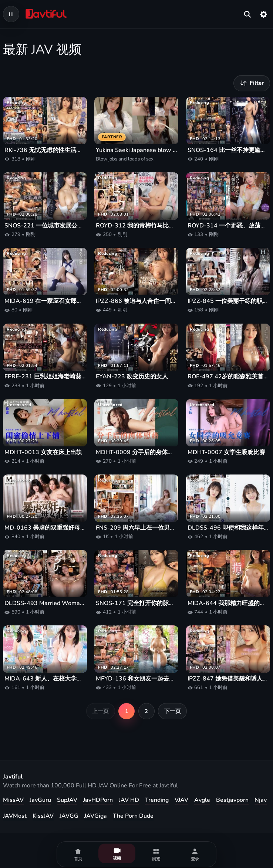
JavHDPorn (98, 800)
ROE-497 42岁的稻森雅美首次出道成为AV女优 (228, 377)
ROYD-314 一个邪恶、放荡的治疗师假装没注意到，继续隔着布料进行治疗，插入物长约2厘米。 (228, 226)
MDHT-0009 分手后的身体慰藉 (136, 452)
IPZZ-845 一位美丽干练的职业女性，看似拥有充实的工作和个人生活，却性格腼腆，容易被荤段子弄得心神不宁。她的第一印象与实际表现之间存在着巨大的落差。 (228, 301)
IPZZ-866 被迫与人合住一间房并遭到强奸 (136, 301)
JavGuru (40, 800)
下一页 (173, 711)
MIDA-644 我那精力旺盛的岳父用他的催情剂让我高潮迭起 (228, 603)
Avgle (202, 800)
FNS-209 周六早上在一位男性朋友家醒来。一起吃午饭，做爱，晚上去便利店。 (136, 528)
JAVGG (69, 816)
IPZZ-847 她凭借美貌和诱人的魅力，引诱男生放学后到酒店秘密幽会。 (228, 679)
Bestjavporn (232, 800)
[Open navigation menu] (11, 14)
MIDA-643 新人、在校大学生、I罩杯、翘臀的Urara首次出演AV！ (45, 679)
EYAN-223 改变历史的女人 (132, 377)
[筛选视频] (252, 83)
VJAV (181, 800)
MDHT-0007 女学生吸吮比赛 (226, 452)
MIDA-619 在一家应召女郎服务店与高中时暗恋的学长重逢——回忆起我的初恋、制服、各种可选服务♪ (45, 301)
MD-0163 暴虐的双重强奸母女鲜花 (45, 528)
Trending (157, 800)
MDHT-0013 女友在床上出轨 (43, 452)
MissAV (13, 800)
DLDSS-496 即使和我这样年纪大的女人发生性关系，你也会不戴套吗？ (228, 528)
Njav (261, 800)
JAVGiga (96, 816)
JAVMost (15, 816)
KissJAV (43, 816)
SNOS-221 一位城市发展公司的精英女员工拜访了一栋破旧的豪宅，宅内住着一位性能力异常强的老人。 (45, 226)
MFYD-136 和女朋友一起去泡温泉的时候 (136, 679)
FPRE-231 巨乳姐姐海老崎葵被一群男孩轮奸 (45, 377)
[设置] (264, 14)
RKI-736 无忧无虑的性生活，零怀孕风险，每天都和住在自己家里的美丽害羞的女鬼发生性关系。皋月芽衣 (45, 150)
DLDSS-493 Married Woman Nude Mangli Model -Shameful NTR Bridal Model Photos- (45, 603)
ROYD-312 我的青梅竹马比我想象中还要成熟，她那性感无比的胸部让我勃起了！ (136, 226)
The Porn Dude (133, 816)
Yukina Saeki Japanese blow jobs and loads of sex (136, 150)
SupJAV (67, 800)
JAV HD (129, 800)
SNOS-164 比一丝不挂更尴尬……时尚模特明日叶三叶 (228, 150)
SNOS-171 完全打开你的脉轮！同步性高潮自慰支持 (136, 603)
